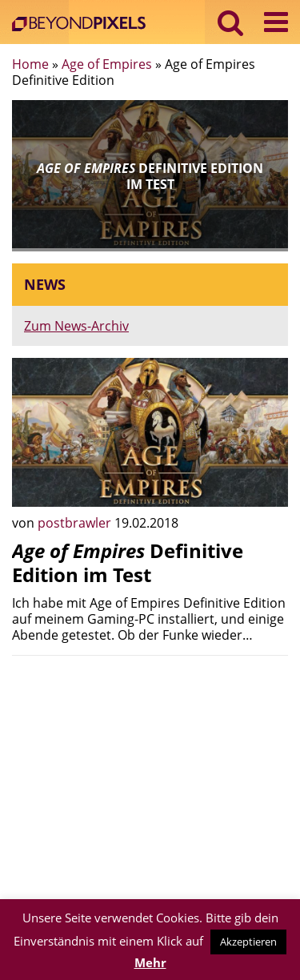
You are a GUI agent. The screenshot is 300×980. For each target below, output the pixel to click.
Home (30, 64)
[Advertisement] (150, 780)
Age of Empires (107, 64)
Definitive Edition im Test (128, 562)
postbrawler (76, 523)
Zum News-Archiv (76, 326)
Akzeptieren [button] (248, 942)
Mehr (150, 962)
